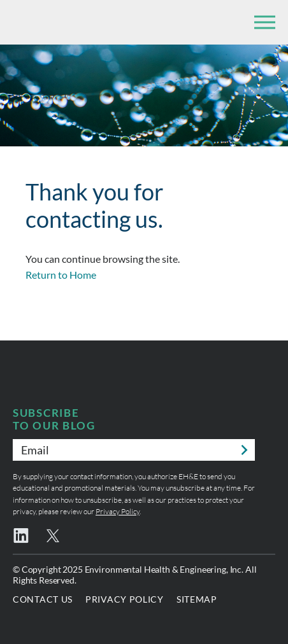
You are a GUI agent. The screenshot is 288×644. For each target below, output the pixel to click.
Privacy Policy (118, 511)
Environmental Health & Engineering (76, 22)
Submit (244, 450)
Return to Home (61, 275)
